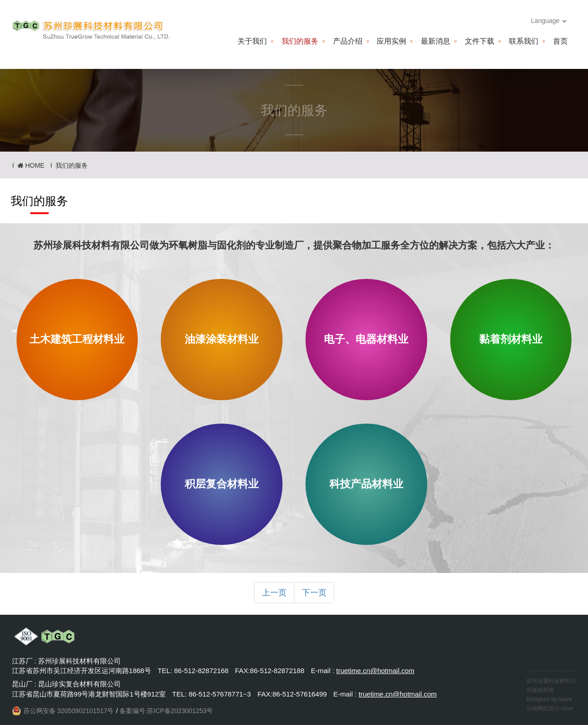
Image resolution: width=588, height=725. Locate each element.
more (567, 708)
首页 (560, 41)
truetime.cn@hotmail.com (375, 671)
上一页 (274, 593)
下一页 (314, 593)
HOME (31, 165)
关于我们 (252, 41)
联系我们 (524, 41)
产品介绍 (348, 41)
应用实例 (391, 41)
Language (549, 21)
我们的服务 (300, 41)
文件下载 (480, 41)
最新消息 (435, 41)
